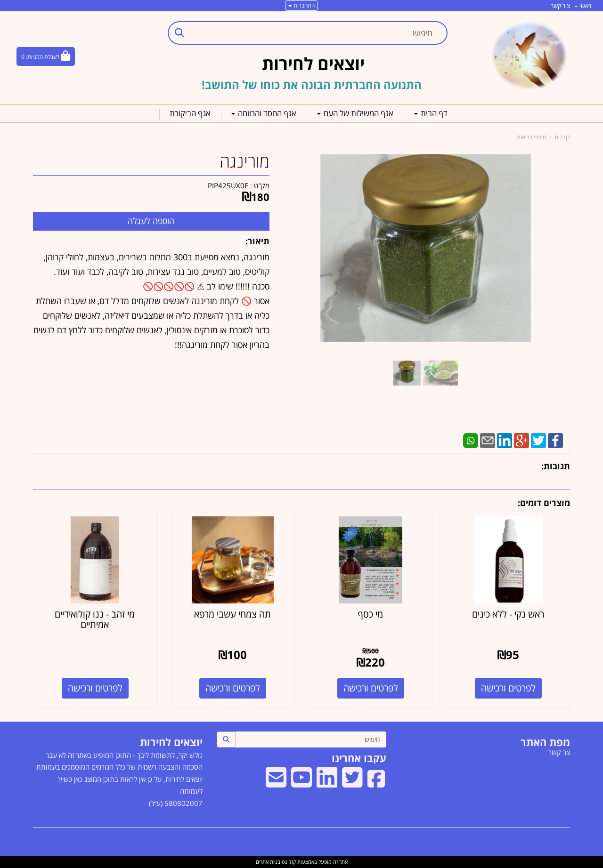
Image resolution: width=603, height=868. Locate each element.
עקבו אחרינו (359, 758)
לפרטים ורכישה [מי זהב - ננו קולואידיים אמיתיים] (95, 688)
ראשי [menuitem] (585, 6)
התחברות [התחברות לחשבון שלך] (301, 5)
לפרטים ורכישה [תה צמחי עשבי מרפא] (233, 688)
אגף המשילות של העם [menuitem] (355, 113)
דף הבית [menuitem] (431, 113)
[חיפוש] (311, 739)
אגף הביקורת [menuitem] (190, 113)
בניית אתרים (268, 862)
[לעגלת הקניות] (46, 56)
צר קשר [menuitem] (559, 752)
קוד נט (288, 862)
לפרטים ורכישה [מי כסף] (371, 688)
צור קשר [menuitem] (560, 6)
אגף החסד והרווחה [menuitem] (264, 113)
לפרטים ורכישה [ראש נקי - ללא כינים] (508, 688)
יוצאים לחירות (171, 742)
